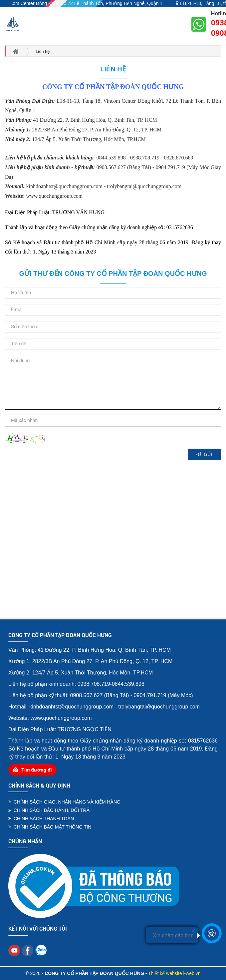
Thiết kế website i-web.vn (174, 973)
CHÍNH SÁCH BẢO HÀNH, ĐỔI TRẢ (49, 810)
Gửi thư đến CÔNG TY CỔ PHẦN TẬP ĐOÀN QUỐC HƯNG (113, 274)
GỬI (204, 454)
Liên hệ (113, 69)
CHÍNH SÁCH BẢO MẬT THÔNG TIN (50, 827)
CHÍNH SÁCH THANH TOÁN (41, 819)
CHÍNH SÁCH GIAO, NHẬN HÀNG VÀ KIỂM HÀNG (64, 802)
